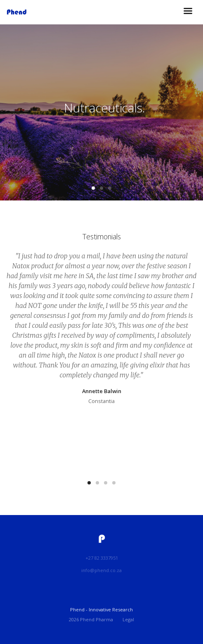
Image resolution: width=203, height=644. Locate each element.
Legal (128, 619)
